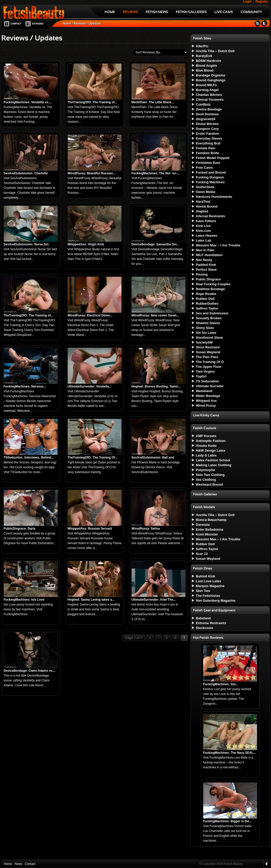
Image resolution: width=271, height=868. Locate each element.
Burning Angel (207, 90)
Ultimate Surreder (210, 386)
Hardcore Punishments (214, 197)
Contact (30, 864)
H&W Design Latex (211, 450)
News (18, 864)
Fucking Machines (210, 182)
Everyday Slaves (209, 138)
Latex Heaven (207, 236)
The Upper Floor (209, 367)
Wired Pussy (206, 406)
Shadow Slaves (208, 323)
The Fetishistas (208, 596)
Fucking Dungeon (210, 177)
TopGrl (201, 376)
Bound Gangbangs (211, 80)
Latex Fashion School (213, 460)
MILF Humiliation (209, 255)
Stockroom (205, 628)
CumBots (203, 104)
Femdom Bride (207, 153)
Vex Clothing (206, 480)
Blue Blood (205, 70)
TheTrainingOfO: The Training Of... (93, 458)
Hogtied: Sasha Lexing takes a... (91, 600)
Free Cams (204, 168)
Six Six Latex (206, 333)
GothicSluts (205, 187)
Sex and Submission (212, 313)
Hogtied (202, 211)
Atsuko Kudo (206, 446)
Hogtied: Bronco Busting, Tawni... (156, 386)
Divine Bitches (207, 124)
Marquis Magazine (210, 586)
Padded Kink (206, 265)
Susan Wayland (208, 352)
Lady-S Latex (206, 455)
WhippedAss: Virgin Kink (86, 244)
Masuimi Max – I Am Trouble (218, 245)
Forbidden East (208, 163)
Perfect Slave (206, 270)
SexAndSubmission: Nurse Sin (26, 244)
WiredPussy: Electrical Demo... (90, 315)
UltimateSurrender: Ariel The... (154, 600)
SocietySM (204, 342)
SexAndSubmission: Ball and (153, 458)
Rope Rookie (206, 294)
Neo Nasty (204, 260)
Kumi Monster (207, 534)
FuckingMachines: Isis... (221, 684)
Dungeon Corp (207, 129)
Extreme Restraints (211, 623)
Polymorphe (205, 470)
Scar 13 (202, 554)
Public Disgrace (208, 279)
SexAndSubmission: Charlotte (26, 173)
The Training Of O (210, 362)
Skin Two (203, 591)
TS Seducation (207, 381)
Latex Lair (204, 240)
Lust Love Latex (208, 581)
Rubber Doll (205, 299)
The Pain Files (207, 357)
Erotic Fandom (207, 134)
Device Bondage (209, 109)
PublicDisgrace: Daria (19, 529)
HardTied (203, 202)
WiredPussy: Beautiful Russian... (91, 173)
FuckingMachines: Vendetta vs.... (28, 102)
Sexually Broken (209, 318)
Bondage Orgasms (211, 75)
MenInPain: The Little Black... (153, 102)
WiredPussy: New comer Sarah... (155, 315)
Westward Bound (209, 484)
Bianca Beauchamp (211, 520)
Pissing (202, 274)
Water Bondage (208, 396)
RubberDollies (207, 304)
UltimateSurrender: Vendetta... (89, 386)
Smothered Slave (209, 338)
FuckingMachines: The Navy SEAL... (229, 753)
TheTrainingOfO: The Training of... (92, 102)
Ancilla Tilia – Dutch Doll (215, 51)
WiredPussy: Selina (146, 529)
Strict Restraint (208, 347)
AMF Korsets (206, 436)
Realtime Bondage (210, 289)
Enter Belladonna (210, 529)
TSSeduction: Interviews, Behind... (29, 458)
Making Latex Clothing (214, 465)
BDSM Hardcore (208, 61)
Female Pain (206, 148)
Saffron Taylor (207, 308)
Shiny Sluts (205, 328)
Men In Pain (205, 250)
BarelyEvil (204, 56)
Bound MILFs (206, 85)
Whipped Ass (206, 401)
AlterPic (202, 46)
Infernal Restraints (210, 216)
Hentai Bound (207, 206)
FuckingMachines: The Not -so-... (155, 173)
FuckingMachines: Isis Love (24, 600)
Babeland (203, 618)
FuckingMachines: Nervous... (25, 386)
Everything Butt (208, 143)
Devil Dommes (207, 114)
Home (67, 24)
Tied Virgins (205, 372)
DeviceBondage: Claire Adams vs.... (30, 671)
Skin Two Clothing (210, 475)
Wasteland (204, 391)
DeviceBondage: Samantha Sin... (155, 244)
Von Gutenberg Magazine (216, 601)
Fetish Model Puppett (213, 158)
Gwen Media (206, 192)
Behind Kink (206, 576)
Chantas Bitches (209, 95)
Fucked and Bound (211, 172)
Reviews (80, 24)
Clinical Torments (210, 100)
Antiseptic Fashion (211, 441)
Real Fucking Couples (213, 284)
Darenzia (203, 525)
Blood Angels (206, 66)
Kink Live (203, 226)
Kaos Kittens (206, 221)
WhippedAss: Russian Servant (90, 529)
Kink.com (203, 231)
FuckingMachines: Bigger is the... (227, 821)
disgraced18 (206, 119)
